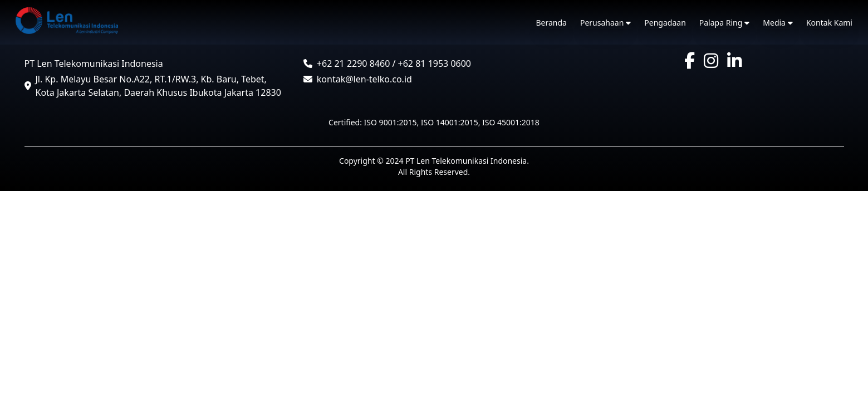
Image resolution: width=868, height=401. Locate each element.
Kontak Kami (829, 23)
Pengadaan (665, 23)
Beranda (551, 23)
